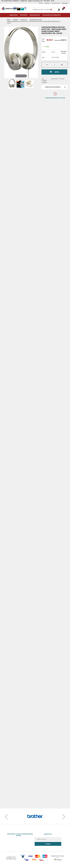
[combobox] (43, 10)
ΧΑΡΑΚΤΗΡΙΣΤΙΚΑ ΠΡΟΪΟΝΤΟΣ (53, 87)
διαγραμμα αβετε (56, 3)
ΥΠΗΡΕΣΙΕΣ (47, 3)
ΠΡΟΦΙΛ (41, 3)
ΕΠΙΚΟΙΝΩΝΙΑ (65, 3)
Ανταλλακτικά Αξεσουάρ (36, 20)
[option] (54, 96)
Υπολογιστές (24, 20)
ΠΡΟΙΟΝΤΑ (15, 20)
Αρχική (8, 20)
